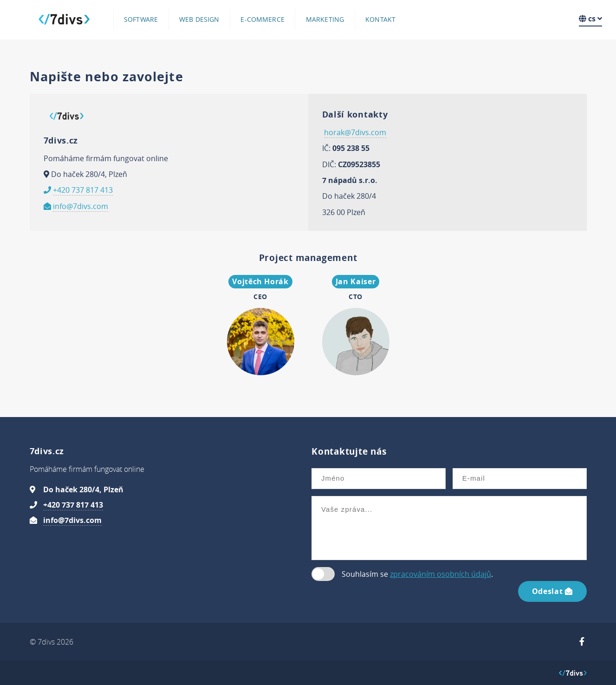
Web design (199, 20)
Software (141, 20)
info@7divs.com (81, 206)
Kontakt (380, 20)
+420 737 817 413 (83, 190)
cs (590, 19)
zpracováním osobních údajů (441, 574)
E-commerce (262, 20)
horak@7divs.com (355, 132)
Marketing (325, 20)
